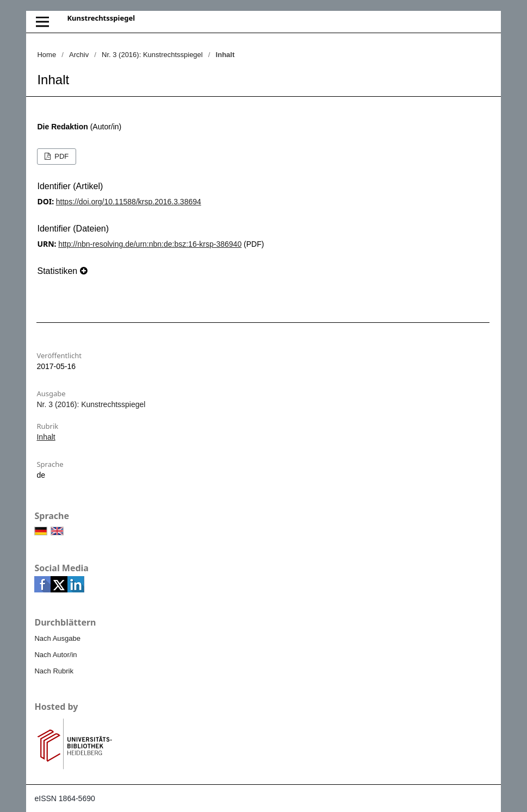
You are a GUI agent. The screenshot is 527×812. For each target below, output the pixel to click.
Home (46, 55)
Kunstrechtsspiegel (101, 18)
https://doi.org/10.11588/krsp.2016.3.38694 (129, 202)
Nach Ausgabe (57, 638)
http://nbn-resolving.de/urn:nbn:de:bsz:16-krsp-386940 (150, 244)
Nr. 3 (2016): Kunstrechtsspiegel (152, 55)
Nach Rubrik (54, 671)
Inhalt (46, 437)
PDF (61, 156)
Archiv (79, 55)
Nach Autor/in (55, 655)
